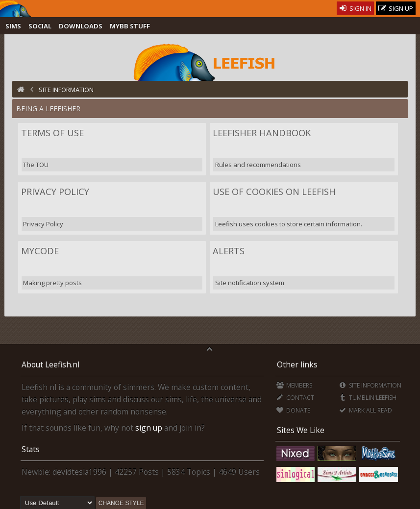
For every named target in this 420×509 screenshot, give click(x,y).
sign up (149, 428)
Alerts (229, 251)
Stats (31, 449)
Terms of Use (52, 133)
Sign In (356, 8)
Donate (293, 410)
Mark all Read (366, 410)
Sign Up (396, 9)
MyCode (40, 251)
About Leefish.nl (50, 364)
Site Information (370, 385)
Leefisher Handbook (262, 133)
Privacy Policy (55, 192)
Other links (297, 364)
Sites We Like (301, 430)
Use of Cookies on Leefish (274, 192)
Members (294, 385)
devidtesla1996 (79, 472)
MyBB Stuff (130, 26)
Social (40, 26)
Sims (13, 26)
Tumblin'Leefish (368, 398)
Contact (295, 398)
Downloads (81, 26)
